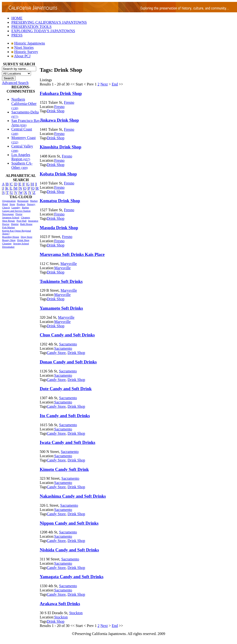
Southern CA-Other (22, 165)
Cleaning (7, 243)
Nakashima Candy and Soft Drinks (73, 496)
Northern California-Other (24, 104)
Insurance (33, 221)
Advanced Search (15, 83)
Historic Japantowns (30, 43)
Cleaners (25, 217)
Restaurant (23, 201)
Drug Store (27, 237)
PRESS (17, 35)
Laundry (16, 207)
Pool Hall (22, 221)
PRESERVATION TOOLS (31, 27)
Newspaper (8, 214)
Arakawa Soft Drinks (60, 604)
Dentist (15, 224)
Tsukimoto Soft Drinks (61, 281)
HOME (17, 18)
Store (12, 204)
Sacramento (68, 344)
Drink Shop (23, 240)
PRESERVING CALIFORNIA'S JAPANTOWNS (49, 22)
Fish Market (8, 227)
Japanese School (11, 217)
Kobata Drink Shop (58, 174)
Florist (19, 214)
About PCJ (22, 56)
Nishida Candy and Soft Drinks (69, 550)
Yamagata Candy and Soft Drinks (72, 577)
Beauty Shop (9, 240)
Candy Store (56, 353)
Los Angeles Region (21, 157)
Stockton (76, 613)
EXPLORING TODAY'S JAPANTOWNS (43, 31)
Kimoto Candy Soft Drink (64, 469)
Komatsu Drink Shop (60, 201)
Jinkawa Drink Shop (59, 120)
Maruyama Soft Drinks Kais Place (72, 254)
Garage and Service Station (16, 211)
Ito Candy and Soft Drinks (65, 416)
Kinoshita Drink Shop (61, 147)
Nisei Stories (24, 47)
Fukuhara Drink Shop (61, 93)
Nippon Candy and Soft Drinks (69, 523)
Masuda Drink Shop (59, 228)
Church (6, 207)
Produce (21, 204)
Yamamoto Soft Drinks (61, 308)
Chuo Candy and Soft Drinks (67, 335)
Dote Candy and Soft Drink (66, 389)
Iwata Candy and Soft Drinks (68, 442)
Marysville (68, 264)
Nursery (31, 204)
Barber (26, 207)
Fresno (69, 102)
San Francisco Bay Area (26, 123)
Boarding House (11, 237)
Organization (9, 201)
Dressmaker (8, 247)
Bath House (26, 224)
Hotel (5, 204)
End (115, 84)
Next (104, 84)
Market (34, 201)
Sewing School (21, 243)
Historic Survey (26, 52)
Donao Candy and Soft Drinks (68, 362)
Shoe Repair (9, 221)
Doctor (6, 224)
